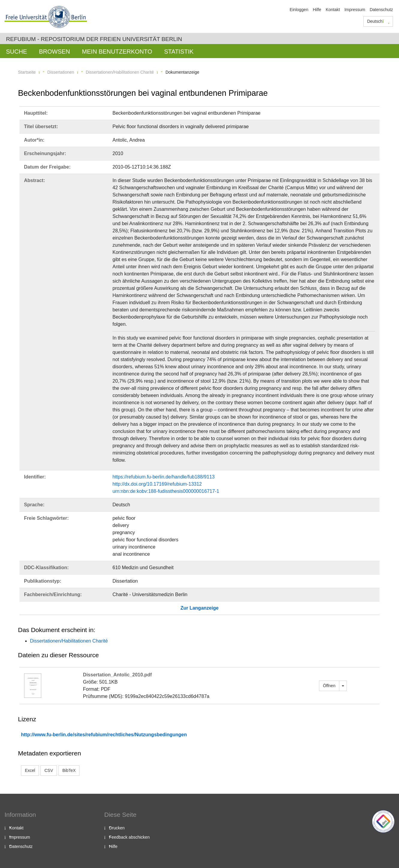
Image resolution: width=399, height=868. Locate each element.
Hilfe (317, 10)
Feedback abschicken (129, 837)
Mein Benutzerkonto (117, 51)
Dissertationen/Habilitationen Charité (120, 72)
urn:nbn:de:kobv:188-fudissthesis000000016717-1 (166, 491)
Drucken (117, 828)
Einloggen (299, 10)
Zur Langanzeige (199, 608)
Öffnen (329, 686)
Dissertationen (61, 72)
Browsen (54, 51)
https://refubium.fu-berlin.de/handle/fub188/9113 (164, 477)
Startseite (27, 72)
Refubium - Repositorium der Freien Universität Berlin (94, 39)
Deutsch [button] (378, 21)
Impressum (355, 10)
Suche (16, 51)
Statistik (179, 51)
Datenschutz (381, 10)
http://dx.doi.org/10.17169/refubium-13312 (157, 484)
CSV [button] (49, 770)
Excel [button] (30, 770)
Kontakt (333, 10)
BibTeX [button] (69, 770)
